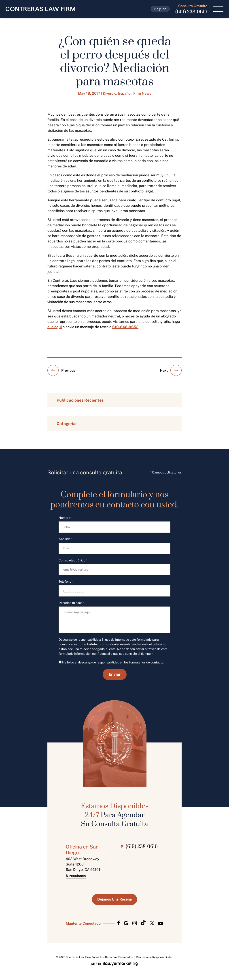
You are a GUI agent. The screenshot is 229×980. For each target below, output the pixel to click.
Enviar (115, 674)
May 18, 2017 (89, 93)
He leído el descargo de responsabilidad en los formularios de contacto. (113, 662)
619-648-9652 (125, 327)
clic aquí (55, 327)
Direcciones (76, 876)
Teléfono (66, 582)
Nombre (65, 518)
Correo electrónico (73, 560)
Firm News (142, 93)
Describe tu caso (71, 603)
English (160, 9)
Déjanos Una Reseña (114, 899)
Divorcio (110, 93)
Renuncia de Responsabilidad (155, 957)
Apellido (65, 539)
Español (125, 93)
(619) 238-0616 (191, 12)
